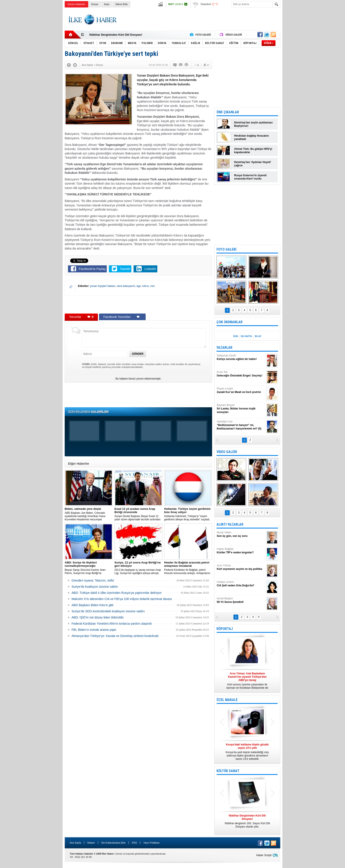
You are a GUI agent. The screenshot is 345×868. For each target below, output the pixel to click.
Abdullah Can (241, 425)
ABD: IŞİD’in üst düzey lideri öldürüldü (98, 617)
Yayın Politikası (151, 843)
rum (153, 286)
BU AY (258, 336)
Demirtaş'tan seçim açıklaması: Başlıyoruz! (254, 124)
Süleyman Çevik (241, 357)
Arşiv (107, 4)
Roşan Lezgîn (241, 390)
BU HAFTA (246, 336)
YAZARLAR (224, 348)
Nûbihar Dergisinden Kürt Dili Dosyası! (116, 35)
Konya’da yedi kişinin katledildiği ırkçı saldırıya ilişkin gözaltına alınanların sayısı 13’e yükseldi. (247, 752)
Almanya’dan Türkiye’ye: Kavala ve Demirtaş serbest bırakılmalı (115, 636)
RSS (134, 843)
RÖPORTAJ (225, 629)
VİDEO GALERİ (227, 452)
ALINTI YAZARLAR (230, 524)
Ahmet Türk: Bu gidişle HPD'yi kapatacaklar (253, 151)
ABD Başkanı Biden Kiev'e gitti (92, 605)
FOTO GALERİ (226, 249)
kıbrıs (146, 286)
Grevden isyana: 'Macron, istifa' (93, 580)
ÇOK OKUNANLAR (229, 322)
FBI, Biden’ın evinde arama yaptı (94, 630)
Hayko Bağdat (241, 551)
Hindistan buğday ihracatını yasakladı (251, 137)
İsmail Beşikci (241, 600)
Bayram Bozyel (241, 409)
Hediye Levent (241, 584)
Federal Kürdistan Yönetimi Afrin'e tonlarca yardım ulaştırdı (112, 624)
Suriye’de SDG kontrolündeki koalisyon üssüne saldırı (108, 611)
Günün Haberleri (76, 4)
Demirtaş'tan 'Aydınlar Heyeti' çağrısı (253, 164)
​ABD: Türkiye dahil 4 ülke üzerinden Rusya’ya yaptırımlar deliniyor (117, 593)
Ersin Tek (241, 374)
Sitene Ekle (121, 4)
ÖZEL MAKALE (227, 700)
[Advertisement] (303, 77)
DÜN (236, 336)
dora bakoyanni (126, 286)
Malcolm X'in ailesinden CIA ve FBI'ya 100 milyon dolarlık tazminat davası (122, 599)
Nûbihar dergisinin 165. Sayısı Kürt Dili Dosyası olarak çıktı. (247, 821)
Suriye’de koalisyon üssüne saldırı (95, 587)
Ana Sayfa (75, 843)
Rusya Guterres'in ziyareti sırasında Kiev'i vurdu (250, 177)
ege (139, 286)
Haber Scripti (264, 855)
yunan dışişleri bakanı (103, 286)
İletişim (91, 843)
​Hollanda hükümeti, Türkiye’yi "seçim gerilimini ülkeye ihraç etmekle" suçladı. (188, 514)
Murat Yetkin (241, 534)
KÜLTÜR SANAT (228, 771)
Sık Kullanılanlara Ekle (113, 843)
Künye (95, 4)
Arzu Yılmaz (241, 567)
